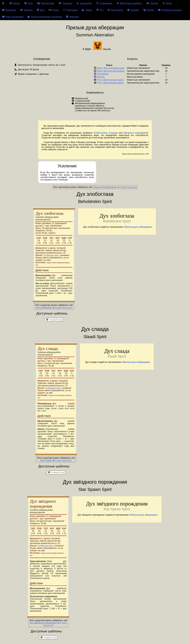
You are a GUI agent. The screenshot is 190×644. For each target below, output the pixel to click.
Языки (54, 10)
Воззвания (9, 10)
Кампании (72, 17)
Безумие (133, 10)
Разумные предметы (170, 10)
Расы (29, 3)
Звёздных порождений (136, 133)
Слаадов (113, 133)
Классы (15, 3)
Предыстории (46, 3)
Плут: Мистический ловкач (110, 80)
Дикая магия (115, 10)
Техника (152, 3)
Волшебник (103, 74)
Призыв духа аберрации (105, 187)
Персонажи (70, 10)
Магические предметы (129, 3)
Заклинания (84, 3)
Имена (87, 10)
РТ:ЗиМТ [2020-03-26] (128, 187)
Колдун (101, 77)
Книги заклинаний (13, 17)
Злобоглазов (100, 133)
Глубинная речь (51, 255)
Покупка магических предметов (45, 17)
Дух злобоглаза (44, 307)
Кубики (149, 10)
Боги (41, 10)
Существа (65, 3)
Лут (100, 10)
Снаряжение (104, 3)
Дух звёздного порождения (43, 623)
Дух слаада (46, 460)
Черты (167, 3)
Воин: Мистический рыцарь (111, 68)
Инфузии (26, 10)
